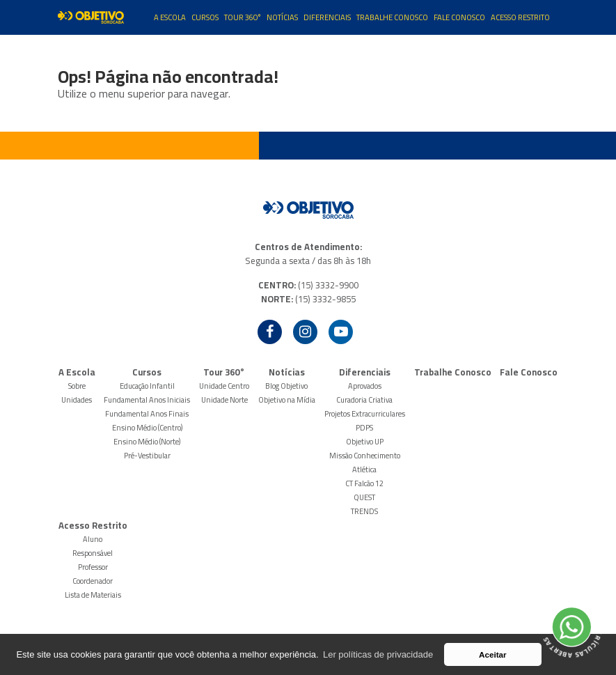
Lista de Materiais (93, 595)
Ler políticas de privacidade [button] (378, 654)
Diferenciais (327, 17)
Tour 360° (243, 17)
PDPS (364, 428)
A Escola (170, 17)
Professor (93, 567)
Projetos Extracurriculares (365, 414)
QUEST (364, 497)
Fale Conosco (459, 17)
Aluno (93, 539)
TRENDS (364, 511)
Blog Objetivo (286, 386)
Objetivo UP (365, 442)
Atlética (364, 470)
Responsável (93, 553)
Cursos (205, 17)
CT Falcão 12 (364, 483)
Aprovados (365, 386)
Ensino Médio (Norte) (147, 442)
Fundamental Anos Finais (147, 414)
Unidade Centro (224, 386)
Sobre (77, 386)
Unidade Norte (224, 400)
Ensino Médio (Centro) (147, 428)
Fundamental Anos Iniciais (147, 400)
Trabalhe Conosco (392, 17)
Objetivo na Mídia (287, 400)
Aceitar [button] (493, 654)
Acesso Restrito (520, 17)
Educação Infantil (147, 386)
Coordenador (93, 581)
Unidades (77, 400)
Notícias (282, 17)
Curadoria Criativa (364, 400)
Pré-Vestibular (147, 456)
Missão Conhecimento (365, 456)
